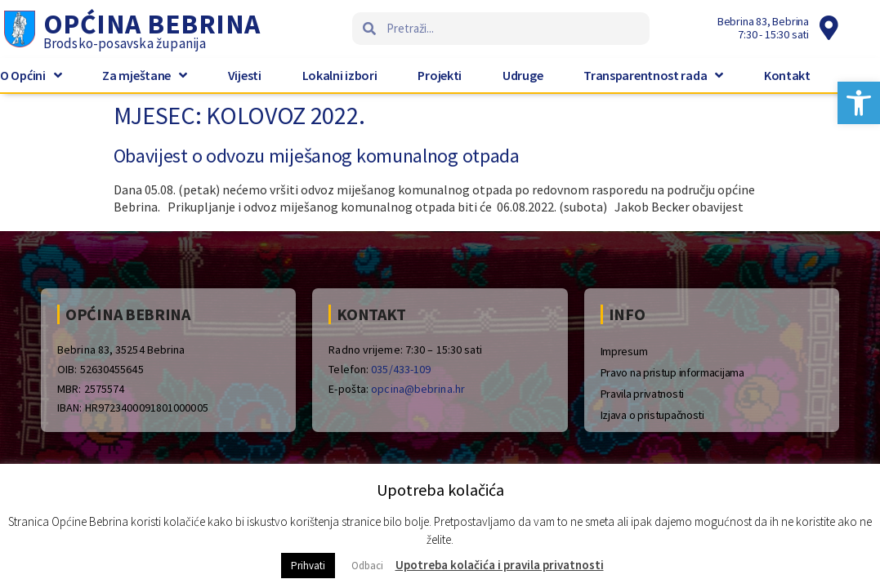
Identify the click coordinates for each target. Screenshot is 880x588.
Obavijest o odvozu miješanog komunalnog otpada (317, 156)
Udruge (523, 75)
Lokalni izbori (340, 75)
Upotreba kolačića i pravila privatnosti (500, 565)
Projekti (440, 75)
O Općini (31, 75)
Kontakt (787, 75)
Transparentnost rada (653, 75)
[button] (859, 103)
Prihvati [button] (308, 566)
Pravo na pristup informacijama (672, 372)
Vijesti (245, 75)
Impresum (624, 351)
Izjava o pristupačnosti (652, 415)
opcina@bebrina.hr (418, 389)
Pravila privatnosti (642, 394)
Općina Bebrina (152, 24)
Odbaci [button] (367, 566)
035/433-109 (401, 369)
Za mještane (144, 75)
